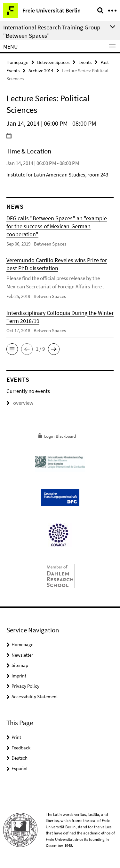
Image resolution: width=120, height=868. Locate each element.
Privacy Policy (25, 686)
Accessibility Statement (35, 696)
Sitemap (20, 665)
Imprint (19, 676)
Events (85, 62)
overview (20, 403)
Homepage (17, 62)
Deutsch (20, 758)
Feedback (21, 748)
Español (20, 768)
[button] (12, 349)
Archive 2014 (41, 70)
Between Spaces (53, 62)
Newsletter (22, 655)
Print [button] (16, 737)
